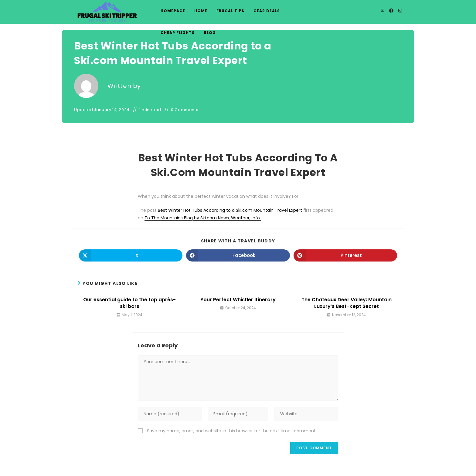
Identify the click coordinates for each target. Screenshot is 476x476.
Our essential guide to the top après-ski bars (129, 303)
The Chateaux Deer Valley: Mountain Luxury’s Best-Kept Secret (347, 303)
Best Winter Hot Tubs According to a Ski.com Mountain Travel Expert (230, 210)
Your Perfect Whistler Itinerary (238, 300)
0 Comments (185, 110)
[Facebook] (391, 11)
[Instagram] (400, 11)
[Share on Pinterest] (345, 255)
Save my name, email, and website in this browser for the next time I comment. (232, 431)
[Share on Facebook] (238, 255)
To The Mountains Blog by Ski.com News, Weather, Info (203, 218)
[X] (382, 11)
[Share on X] (131, 255)
